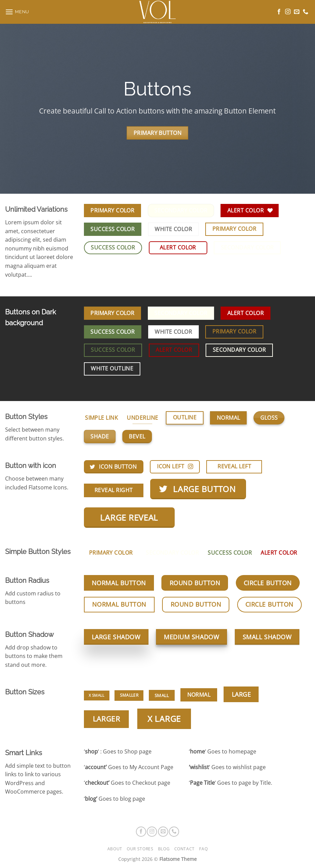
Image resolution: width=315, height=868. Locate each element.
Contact (185, 849)
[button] (17, 12)
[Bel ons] (305, 12)
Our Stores (140, 849)
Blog (164, 849)
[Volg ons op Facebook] (279, 12)
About (115, 849)
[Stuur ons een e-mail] (297, 12)
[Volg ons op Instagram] (288, 12)
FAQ (203, 849)
